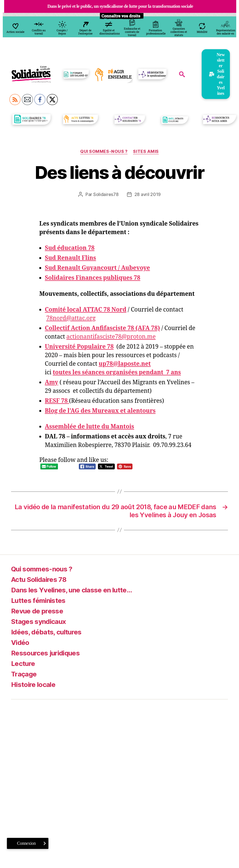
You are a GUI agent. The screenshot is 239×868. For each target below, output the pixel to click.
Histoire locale (33, 685)
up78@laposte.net (125, 364)
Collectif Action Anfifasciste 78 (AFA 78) (102, 328)
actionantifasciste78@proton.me (111, 337)
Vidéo (20, 643)
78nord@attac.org (71, 318)
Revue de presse (37, 611)
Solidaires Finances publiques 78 (93, 278)
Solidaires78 (106, 194)
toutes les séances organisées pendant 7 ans (117, 372)
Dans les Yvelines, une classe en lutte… (72, 590)
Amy (51, 382)
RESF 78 (57, 401)
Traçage (24, 674)
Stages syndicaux (38, 622)
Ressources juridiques (45, 653)
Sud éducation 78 (70, 248)
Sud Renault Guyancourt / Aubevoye (97, 268)
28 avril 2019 (148, 194)
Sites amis (146, 151)
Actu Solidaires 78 (39, 580)
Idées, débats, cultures (46, 632)
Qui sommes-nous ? (104, 151)
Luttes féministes (38, 601)
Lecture (23, 664)
